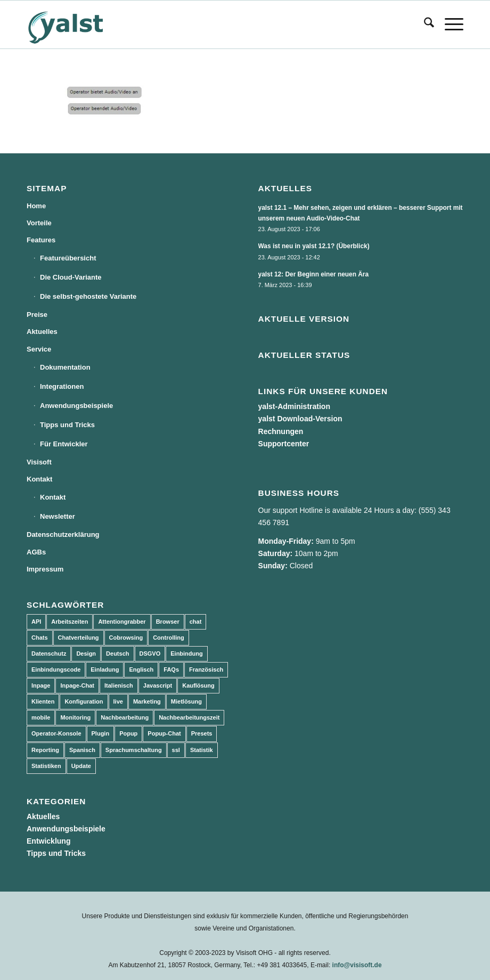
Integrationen (62, 386)
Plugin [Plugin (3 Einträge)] (101, 733)
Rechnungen (281, 431)
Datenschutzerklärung (63, 534)
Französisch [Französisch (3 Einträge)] (206, 669)
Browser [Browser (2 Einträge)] (168, 622)
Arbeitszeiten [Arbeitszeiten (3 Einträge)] (70, 622)
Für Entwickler (64, 444)
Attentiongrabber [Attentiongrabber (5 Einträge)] (122, 622)
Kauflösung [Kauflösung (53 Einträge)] (198, 685)
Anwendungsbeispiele (76, 406)
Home (36, 206)
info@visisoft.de (357, 965)
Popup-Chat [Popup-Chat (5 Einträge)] (164, 733)
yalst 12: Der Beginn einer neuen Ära (314, 274)
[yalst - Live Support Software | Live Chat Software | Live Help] (79, 24)
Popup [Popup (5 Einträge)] (128, 733)
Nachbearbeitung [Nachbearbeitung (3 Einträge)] (125, 717)
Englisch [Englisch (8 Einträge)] (141, 669)
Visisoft (39, 462)
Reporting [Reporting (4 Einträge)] (45, 750)
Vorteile (39, 223)
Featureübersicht (68, 258)
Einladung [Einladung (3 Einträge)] (105, 669)
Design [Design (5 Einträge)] (86, 654)
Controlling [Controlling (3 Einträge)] (169, 638)
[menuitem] (424, 24)
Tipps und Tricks (67, 425)
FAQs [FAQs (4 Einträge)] (171, 669)
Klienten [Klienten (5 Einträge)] (43, 701)
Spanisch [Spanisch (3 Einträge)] (82, 750)
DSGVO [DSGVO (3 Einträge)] (150, 654)
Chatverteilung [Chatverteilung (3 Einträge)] (79, 638)
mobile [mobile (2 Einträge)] (41, 717)
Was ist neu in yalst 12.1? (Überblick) (314, 246)
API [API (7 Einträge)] (36, 622)
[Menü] (449, 24)
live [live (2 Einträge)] (118, 701)
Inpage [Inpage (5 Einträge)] (41, 685)
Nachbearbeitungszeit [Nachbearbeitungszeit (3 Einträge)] (189, 717)
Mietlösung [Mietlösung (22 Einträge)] (186, 701)
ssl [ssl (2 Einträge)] (176, 750)
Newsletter (58, 516)
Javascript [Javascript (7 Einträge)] (158, 685)
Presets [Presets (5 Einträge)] (202, 733)
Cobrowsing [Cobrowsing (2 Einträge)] (126, 638)
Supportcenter (284, 444)
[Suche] (424, 24)
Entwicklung (48, 841)
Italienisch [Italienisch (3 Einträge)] (119, 685)
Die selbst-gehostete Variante (88, 296)
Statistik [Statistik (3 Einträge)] (202, 750)
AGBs (36, 552)
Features (41, 240)
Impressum (45, 569)
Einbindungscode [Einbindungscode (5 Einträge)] (56, 669)
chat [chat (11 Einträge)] (196, 622)
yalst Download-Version (300, 419)
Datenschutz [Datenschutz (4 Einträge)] (49, 654)
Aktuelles (42, 332)
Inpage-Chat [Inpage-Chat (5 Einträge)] (77, 685)
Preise (37, 315)
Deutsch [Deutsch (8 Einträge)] (117, 654)
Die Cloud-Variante (71, 277)
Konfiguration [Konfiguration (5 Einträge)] (84, 701)
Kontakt (39, 479)
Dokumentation (65, 367)
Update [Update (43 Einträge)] (81, 766)
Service (39, 349)
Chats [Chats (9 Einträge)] (40, 638)
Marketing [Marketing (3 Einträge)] (147, 701)
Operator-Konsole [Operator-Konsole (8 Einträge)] (56, 733)
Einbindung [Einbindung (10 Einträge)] (186, 654)
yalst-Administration (294, 406)
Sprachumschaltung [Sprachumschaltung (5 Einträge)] (134, 750)
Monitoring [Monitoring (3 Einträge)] (75, 717)
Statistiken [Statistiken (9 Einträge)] (46, 766)
